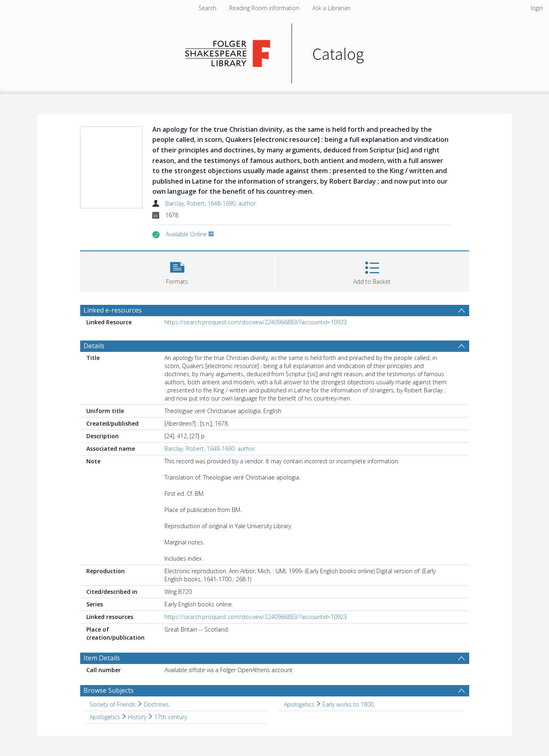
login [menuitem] (537, 8)
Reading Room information (264, 8)
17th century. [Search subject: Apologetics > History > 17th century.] (171, 717)
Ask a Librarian (331, 8)
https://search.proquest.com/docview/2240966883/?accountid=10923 (256, 322)
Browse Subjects (109, 690)
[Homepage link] (274, 51)
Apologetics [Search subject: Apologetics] (299, 704)
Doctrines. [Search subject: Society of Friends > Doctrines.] (157, 704)
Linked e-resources (113, 310)
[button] (177, 271)
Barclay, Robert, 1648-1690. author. (211, 203)
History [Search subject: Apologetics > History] (137, 717)
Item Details (102, 658)
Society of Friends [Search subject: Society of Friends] (113, 704)
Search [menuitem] (207, 8)
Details (94, 346)
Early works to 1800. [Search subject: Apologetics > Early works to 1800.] (349, 704)
